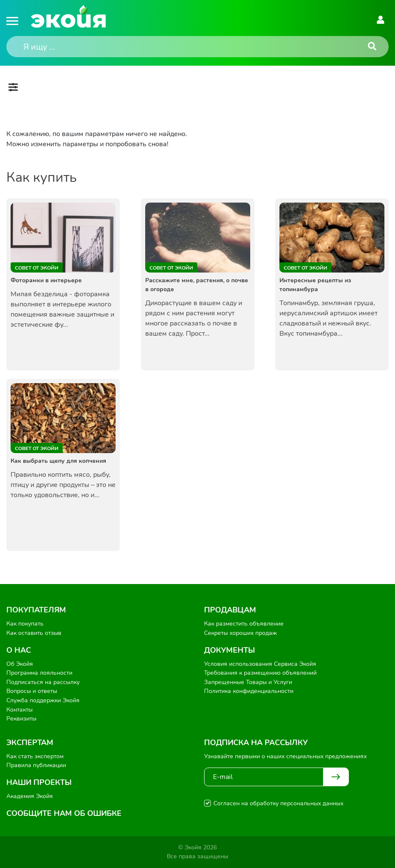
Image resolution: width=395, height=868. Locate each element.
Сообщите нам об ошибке (64, 813)
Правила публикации (36, 765)
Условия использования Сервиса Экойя (260, 664)
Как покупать (25, 624)
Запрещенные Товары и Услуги (248, 682)
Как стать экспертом (35, 756)
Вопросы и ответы (32, 691)
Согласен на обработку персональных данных (278, 803)
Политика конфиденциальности (249, 691)
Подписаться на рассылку (43, 682)
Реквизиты (21, 719)
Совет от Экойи (37, 268)
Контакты (19, 710)
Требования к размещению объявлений (260, 673)
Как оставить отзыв (34, 633)
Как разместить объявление (244, 624)
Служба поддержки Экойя (43, 700)
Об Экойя (20, 664)
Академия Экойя (30, 796)
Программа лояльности (39, 673)
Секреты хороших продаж (240, 633)
